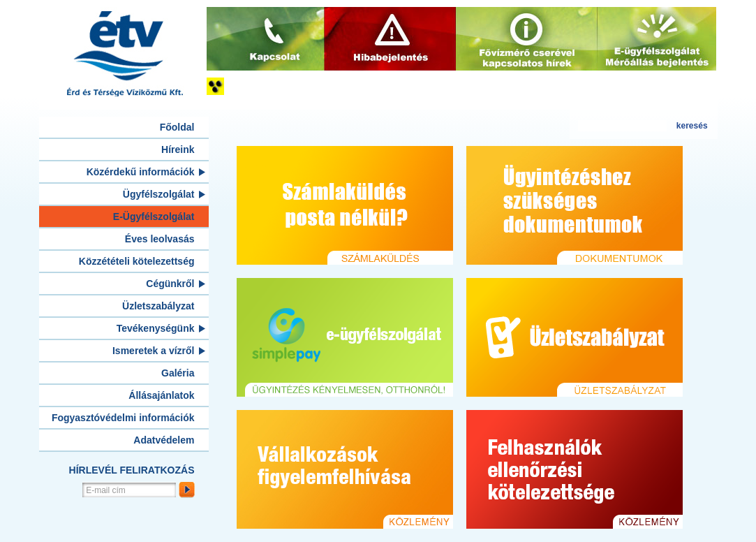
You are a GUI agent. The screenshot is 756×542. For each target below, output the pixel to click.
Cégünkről (170, 284)
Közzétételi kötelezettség (137, 261)
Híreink (178, 149)
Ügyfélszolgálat (159, 194)
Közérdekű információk (141, 172)
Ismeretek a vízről (154, 351)
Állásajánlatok (161, 395)
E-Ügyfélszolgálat (154, 217)
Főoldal (177, 127)
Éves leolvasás (160, 239)
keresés (692, 126)
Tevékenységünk (156, 328)
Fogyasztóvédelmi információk (123, 418)
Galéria (178, 373)
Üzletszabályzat (158, 306)
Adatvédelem (164, 440)
